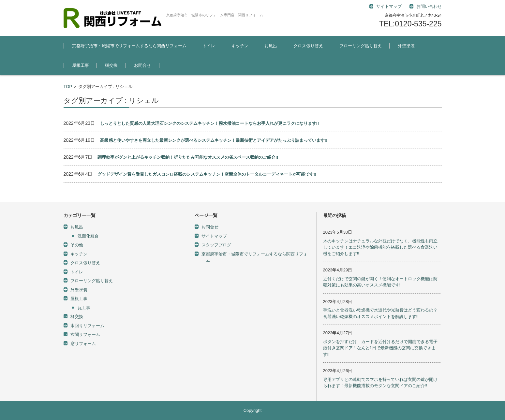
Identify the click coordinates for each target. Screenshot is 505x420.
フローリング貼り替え (361, 46)
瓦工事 (84, 308)
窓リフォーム (83, 344)
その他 (77, 245)
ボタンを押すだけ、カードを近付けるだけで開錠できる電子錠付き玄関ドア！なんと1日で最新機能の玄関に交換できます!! (380, 348)
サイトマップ (214, 236)
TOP (68, 87)
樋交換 (111, 65)
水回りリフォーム (87, 326)
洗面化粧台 (88, 236)
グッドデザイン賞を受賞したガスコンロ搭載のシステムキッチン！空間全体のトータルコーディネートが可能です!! (207, 174)
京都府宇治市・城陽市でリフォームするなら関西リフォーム (129, 46)
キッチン (240, 46)
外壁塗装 (406, 46)
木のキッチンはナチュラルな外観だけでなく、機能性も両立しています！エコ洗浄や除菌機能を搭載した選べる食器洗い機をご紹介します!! (380, 247)
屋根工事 (81, 65)
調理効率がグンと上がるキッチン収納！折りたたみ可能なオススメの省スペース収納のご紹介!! (188, 157)
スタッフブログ (216, 245)
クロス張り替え (308, 46)
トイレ (209, 46)
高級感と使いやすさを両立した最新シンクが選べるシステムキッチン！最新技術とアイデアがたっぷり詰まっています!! (214, 140)
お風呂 (271, 46)
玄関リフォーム (85, 334)
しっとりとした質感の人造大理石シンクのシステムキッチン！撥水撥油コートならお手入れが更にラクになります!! (210, 123)
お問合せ (142, 65)
